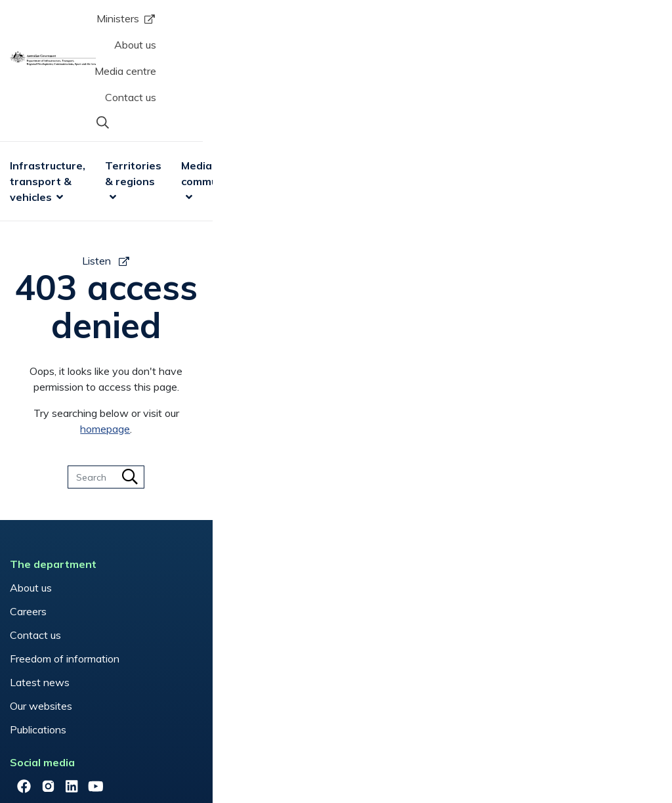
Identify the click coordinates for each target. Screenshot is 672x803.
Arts (513, 70)
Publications (59, 567)
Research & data (576, 77)
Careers (49, 448)
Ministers (304, 23)
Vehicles (208, 557)
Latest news (61, 519)
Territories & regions (242, 77)
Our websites (62, 543)
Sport (467, 70)
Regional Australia (231, 533)
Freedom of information (86, 496)
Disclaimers (119, 753)
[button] (628, 22)
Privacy (180, 753)
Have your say (380, 425)
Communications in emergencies (232, 455)
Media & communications (363, 77)
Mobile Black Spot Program (252, 485)
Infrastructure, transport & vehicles (102, 77)
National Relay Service (241, 509)
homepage (409, 266)
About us (384, 23)
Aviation (208, 425)
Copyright (52, 753)
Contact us (534, 23)
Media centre (457, 23)
